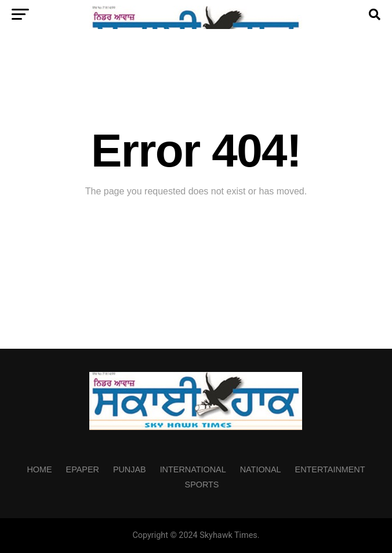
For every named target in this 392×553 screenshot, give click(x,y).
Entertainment (330, 469)
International (193, 469)
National (261, 469)
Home (39, 469)
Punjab (130, 469)
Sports (202, 485)
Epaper (83, 469)
